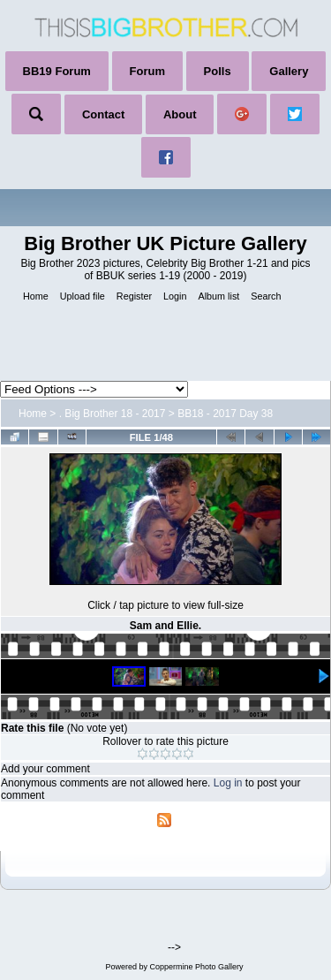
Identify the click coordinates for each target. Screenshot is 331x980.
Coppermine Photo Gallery (196, 967)
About (180, 114)
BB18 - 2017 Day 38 (225, 414)
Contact (103, 114)
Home (33, 414)
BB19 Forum (57, 71)
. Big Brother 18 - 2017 (113, 414)
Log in (228, 783)
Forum (147, 71)
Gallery (289, 71)
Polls (218, 71)
